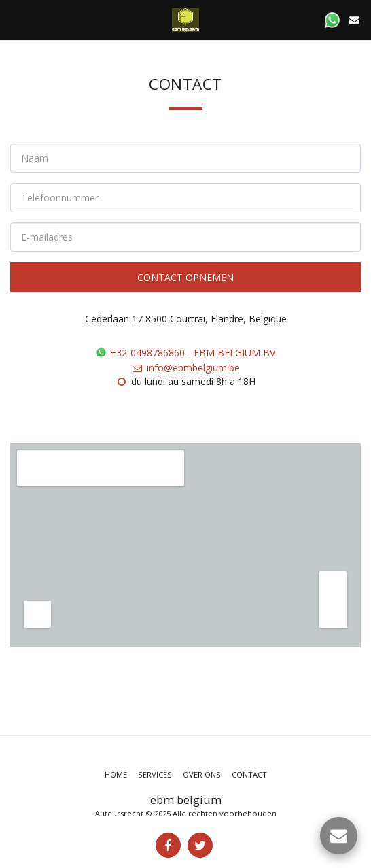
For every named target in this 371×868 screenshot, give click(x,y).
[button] (15, 19)
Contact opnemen (185, 277)
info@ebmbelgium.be (185, 368)
